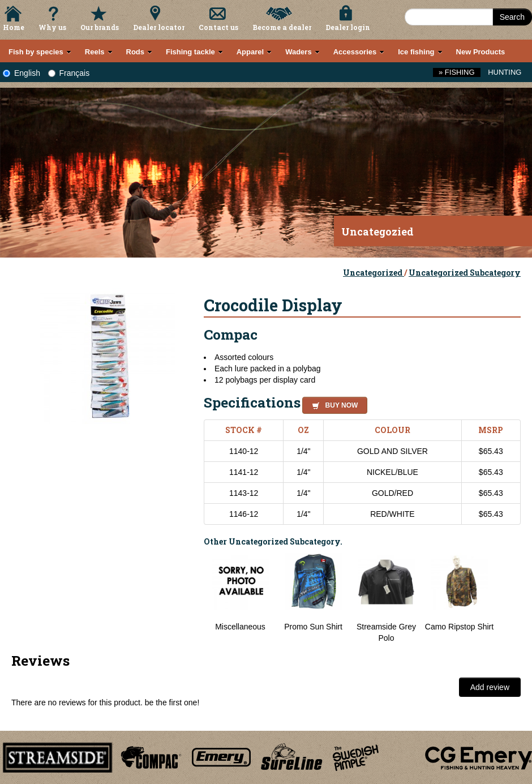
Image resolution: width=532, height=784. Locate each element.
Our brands (100, 27)
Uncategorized (374, 273)
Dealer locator (159, 27)
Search (512, 17)
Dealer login (348, 27)
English (22, 73)
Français (69, 73)
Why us (52, 27)
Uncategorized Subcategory (465, 273)
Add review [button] (490, 687)
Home (14, 27)
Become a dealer (282, 27)
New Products (481, 52)
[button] (332, 404)
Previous (195, 598)
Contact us (218, 27)
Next (509, 598)
